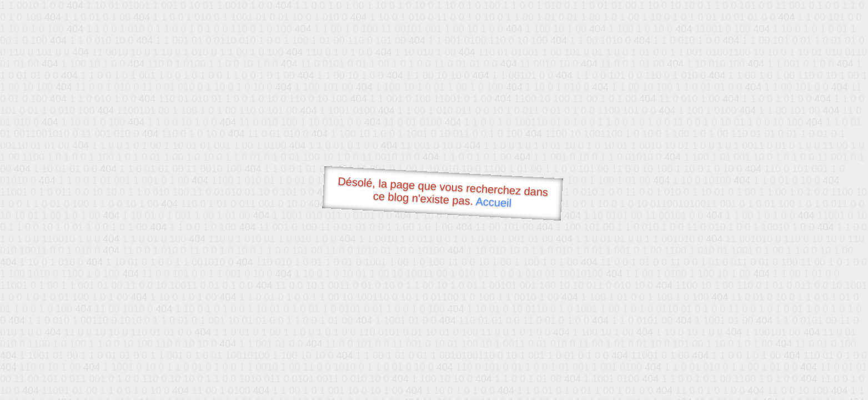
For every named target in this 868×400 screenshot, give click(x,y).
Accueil (494, 202)
